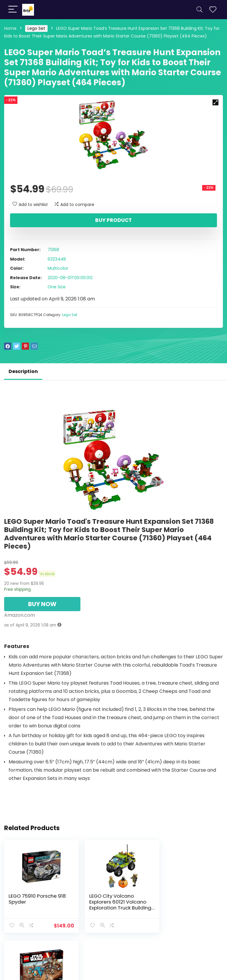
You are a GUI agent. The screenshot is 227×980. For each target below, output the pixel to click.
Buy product (113, 220)
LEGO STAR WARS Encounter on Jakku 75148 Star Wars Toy (183, 902)
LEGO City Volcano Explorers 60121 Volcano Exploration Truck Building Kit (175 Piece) (112, 905)
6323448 (57, 259)
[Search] (200, 10)
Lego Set (36, 28)
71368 (53, 250)
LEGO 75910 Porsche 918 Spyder (37, 899)
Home (10, 28)
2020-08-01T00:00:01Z (70, 278)
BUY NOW (42, 604)
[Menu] (13, 10)
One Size (57, 287)
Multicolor (58, 268)
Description (23, 371)
